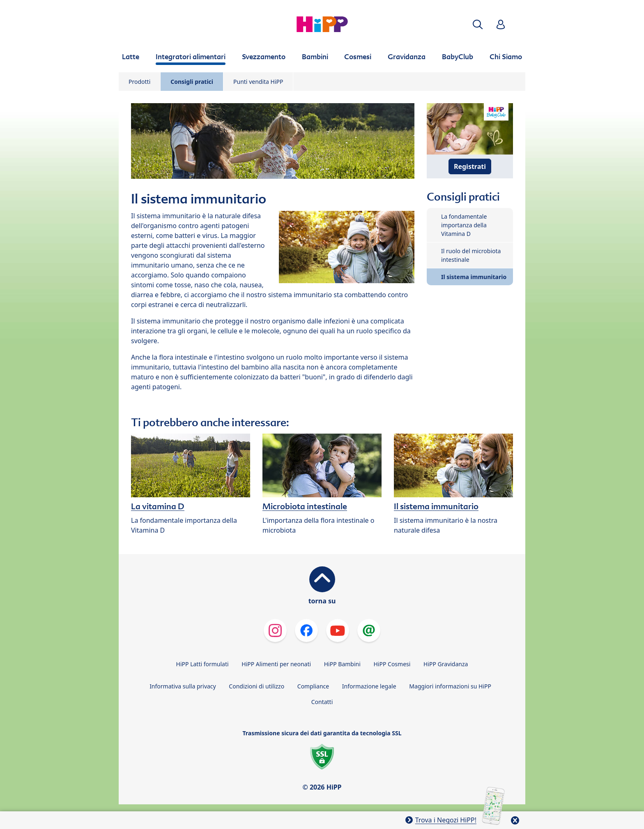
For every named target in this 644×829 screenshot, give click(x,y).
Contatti (322, 702)
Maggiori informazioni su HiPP (450, 686)
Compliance (313, 686)
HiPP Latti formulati (202, 664)
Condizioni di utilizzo (256, 686)
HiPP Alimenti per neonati (276, 664)
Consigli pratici (192, 82)
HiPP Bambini (342, 664)
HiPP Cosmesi (392, 664)
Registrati (470, 166)
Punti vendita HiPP (258, 82)
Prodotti (139, 82)
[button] (478, 24)
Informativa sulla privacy (183, 686)
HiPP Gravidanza (446, 664)
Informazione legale (369, 686)
